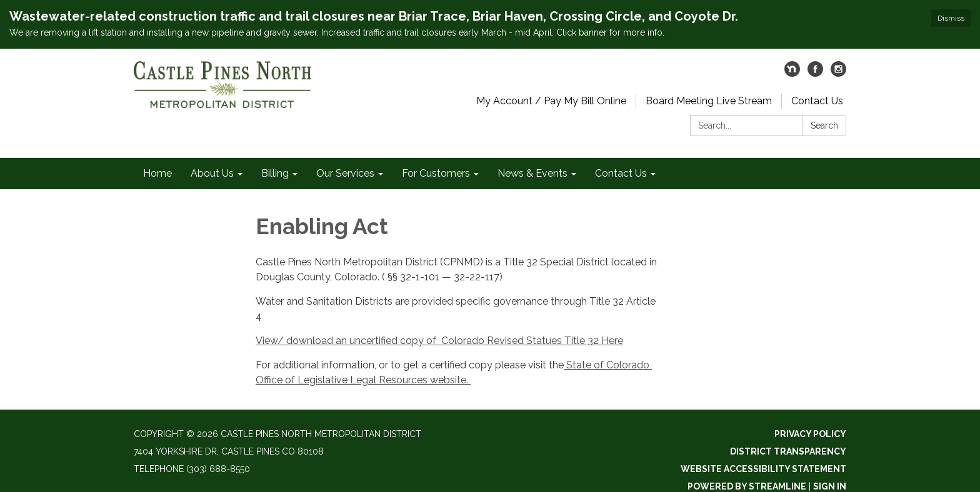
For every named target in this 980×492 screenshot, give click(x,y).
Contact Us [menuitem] (621, 173)
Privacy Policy (810, 434)
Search (824, 125)
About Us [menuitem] (212, 173)
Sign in (830, 486)
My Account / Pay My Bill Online (551, 101)
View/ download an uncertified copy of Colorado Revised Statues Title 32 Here (439, 341)
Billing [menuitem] (275, 173)
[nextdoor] (792, 73)
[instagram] (838, 73)
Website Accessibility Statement (763, 469)
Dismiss (951, 18)
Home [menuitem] (157, 173)
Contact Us (817, 101)
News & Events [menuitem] (532, 173)
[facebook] (815, 73)
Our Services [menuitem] (345, 173)
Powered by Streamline (747, 486)
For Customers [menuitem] (436, 173)
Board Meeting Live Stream (709, 101)
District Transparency (788, 451)
